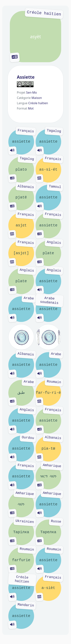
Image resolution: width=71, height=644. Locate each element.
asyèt (35, 37)
